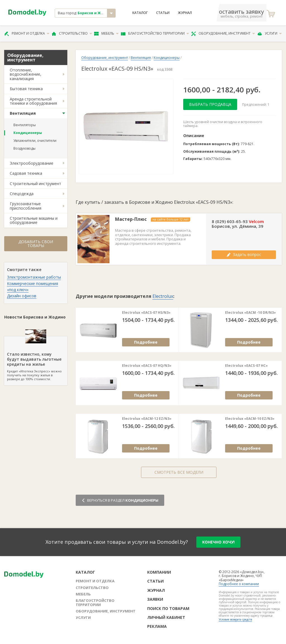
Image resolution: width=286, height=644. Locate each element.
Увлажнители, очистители (35, 141)
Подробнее (146, 342)
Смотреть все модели (179, 472)
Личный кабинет (166, 617)
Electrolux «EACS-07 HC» (246, 366)
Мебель (106, 33)
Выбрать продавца (210, 104)
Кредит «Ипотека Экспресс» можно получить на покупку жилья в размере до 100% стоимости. (36, 359)
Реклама (157, 626)
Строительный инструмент (35, 184)
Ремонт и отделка (27, 33)
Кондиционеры (28, 133)
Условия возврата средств (235, 619)
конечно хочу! (218, 542)
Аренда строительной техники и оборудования (33, 101)
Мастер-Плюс (131, 219)
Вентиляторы (25, 125)
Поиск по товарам (168, 608)
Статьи (163, 13)
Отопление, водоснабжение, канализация (26, 74)
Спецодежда (22, 194)
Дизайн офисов (22, 296)
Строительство (72, 33)
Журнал (185, 13)
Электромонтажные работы (34, 277)
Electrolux (163, 296)
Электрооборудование (32, 163)
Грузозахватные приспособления (26, 206)
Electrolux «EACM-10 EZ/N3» (250, 419)
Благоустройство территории (155, 33)
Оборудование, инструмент (223, 33)
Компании (159, 572)
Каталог (140, 13)
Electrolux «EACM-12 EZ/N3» (147, 419)
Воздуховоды (24, 148)
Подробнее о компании (239, 584)
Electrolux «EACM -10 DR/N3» (251, 313)
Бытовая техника (26, 89)
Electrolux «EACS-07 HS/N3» (146, 313)
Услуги (270, 33)
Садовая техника (26, 173)
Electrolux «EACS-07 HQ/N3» (147, 366)
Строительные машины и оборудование (34, 220)
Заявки (155, 599)
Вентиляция (23, 113)
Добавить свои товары (36, 244)
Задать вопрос (244, 254)
